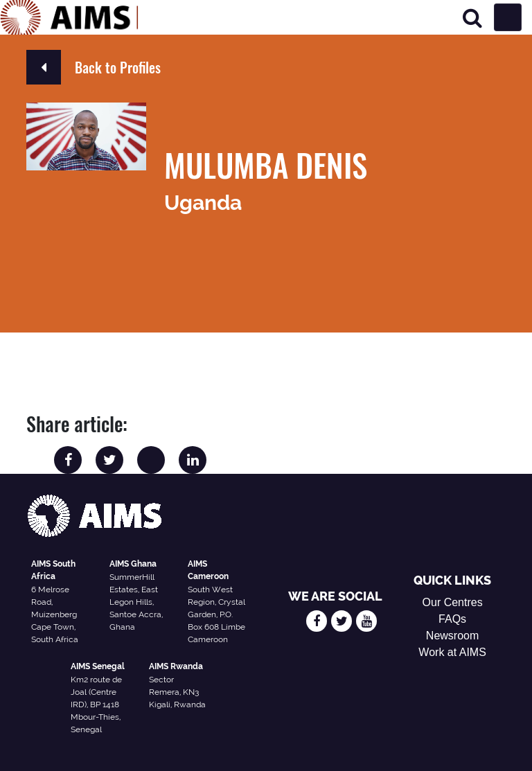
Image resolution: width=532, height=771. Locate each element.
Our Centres (453, 602)
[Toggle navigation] (508, 17)
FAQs (452, 619)
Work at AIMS (452, 652)
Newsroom (452, 636)
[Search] (472, 18)
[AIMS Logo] (69, 17)
